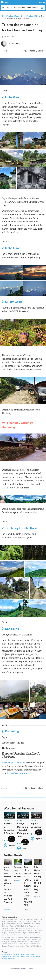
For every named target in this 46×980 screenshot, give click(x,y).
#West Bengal (24, 954)
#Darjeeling (15, 954)
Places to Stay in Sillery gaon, (21, 939)
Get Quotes (12, 839)
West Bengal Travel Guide (15, 16)
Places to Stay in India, (30, 935)
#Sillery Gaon (6, 956)
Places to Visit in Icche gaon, (16, 922)
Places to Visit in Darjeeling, (19, 926)
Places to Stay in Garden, (16, 946)
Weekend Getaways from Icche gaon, (14, 919)
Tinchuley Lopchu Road (20, 528)
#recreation (11, 959)
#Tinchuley (15, 956)
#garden (38, 956)
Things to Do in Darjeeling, (18, 928)
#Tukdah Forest (25, 956)
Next (40, 830)
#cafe (33, 956)
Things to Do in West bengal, (17, 933)
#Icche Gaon (6, 954)
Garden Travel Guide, (15, 944)
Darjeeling (10, 629)
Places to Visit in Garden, (34, 946)
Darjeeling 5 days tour (17, 773)
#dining (4, 959)
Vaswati (19, 881)
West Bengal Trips (32, 16)
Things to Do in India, (14, 935)
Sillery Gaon (12, 302)
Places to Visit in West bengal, (17, 930)
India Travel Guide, (17, 937)
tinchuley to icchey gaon (13, 763)
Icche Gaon (11, 97)
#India (32, 954)
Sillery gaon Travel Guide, (19, 942)
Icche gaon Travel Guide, (15, 924)
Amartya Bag (11, 909)
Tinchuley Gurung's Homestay (17, 425)
